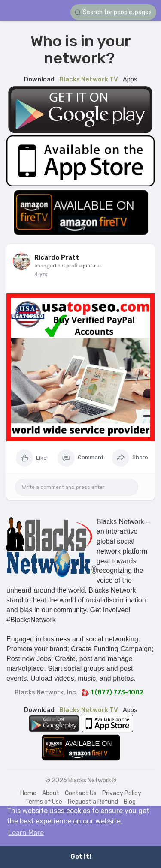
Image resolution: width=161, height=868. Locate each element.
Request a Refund (93, 802)
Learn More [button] (26, 833)
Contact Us (81, 793)
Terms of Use (44, 802)
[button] (113, 12)
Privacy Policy (122, 793)
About (51, 793)
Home (28, 793)
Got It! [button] (81, 857)
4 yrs (41, 274)
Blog (130, 802)
